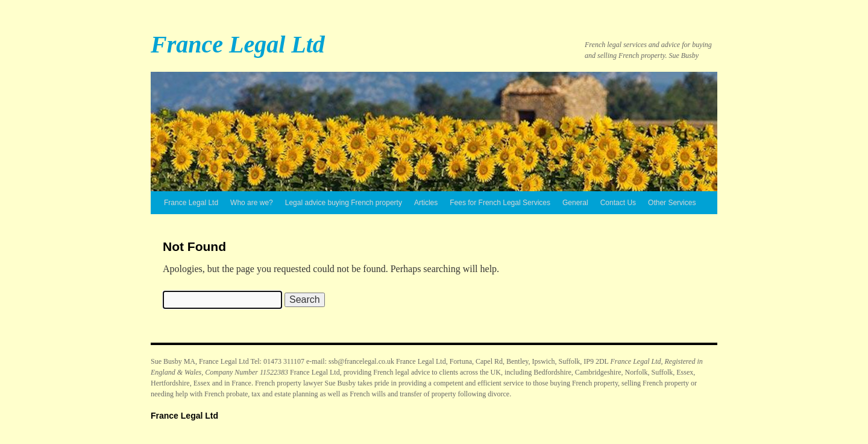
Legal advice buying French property (344, 203)
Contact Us (618, 203)
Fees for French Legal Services (500, 203)
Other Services (672, 203)
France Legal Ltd (238, 44)
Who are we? (252, 203)
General (575, 203)
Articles (426, 203)
